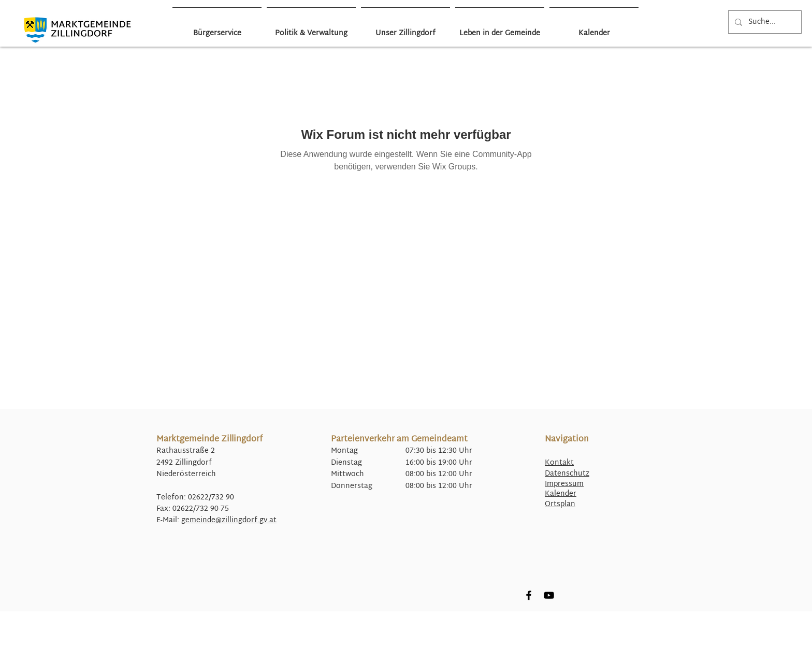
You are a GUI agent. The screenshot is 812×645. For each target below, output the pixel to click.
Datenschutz (567, 474)
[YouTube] (549, 595)
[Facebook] (529, 595)
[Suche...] (764, 22)
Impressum (564, 484)
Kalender (561, 494)
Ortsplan (560, 504)
